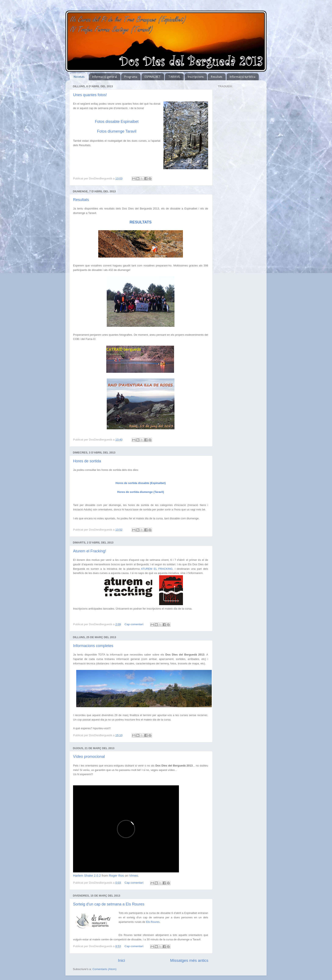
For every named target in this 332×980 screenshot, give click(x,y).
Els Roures (153, 922)
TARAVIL (174, 77)
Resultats (217, 77)
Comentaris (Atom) (104, 969)
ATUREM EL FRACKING (157, 569)
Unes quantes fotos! (90, 95)
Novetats (79, 77)
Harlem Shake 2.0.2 (87, 876)
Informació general (105, 77)
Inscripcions (196, 77)
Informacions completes (93, 646)
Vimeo (134, 876)
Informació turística (243, 77)
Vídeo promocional (89, 757)
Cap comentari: (135, 624)
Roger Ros (116, 876)
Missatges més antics (189, 960)
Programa (131, 77)
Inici (122, 960)
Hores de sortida (87, 461)
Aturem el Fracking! (90, 551)
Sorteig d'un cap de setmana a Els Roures (109, 904)
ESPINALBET (153, 77)
